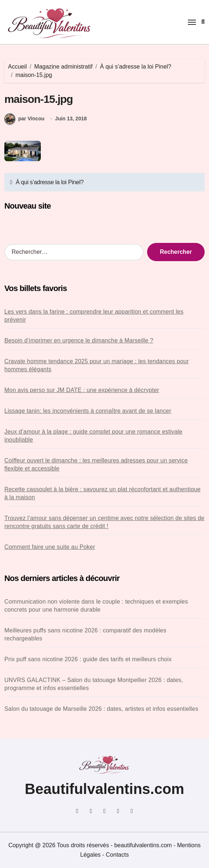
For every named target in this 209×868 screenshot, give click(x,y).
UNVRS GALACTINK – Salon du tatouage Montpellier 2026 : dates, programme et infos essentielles (94, 684)
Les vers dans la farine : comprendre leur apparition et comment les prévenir (94, 316)
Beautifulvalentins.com (104, 789)
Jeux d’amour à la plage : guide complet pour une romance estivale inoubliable (93, 436)
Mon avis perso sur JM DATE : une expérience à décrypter (82, 390)
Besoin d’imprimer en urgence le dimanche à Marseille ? (79, 340)
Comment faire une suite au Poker (50, 547)
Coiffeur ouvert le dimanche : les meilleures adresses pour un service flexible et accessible (96, 464)
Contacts (117, 855)
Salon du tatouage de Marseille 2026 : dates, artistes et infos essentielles (101, 709)
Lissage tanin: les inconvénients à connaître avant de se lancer (88, 411)
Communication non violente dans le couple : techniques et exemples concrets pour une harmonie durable (96, 606)
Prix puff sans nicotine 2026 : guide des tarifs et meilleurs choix (88, 659)
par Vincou (24, 119)
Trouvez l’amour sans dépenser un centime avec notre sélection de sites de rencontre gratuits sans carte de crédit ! (104, 522)
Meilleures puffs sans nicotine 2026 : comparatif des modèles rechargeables (85, 634)
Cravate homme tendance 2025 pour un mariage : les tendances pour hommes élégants (96, 365)
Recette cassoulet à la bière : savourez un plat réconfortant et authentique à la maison (102, 493)
